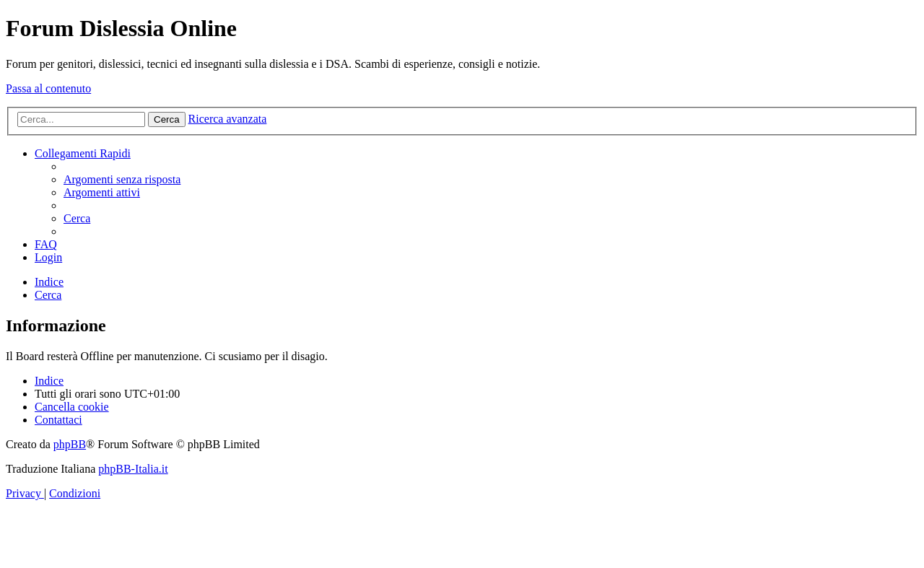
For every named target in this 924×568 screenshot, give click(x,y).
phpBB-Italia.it (133, 469)
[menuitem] (122, 179)
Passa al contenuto (48, 88)
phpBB (70, 444)
